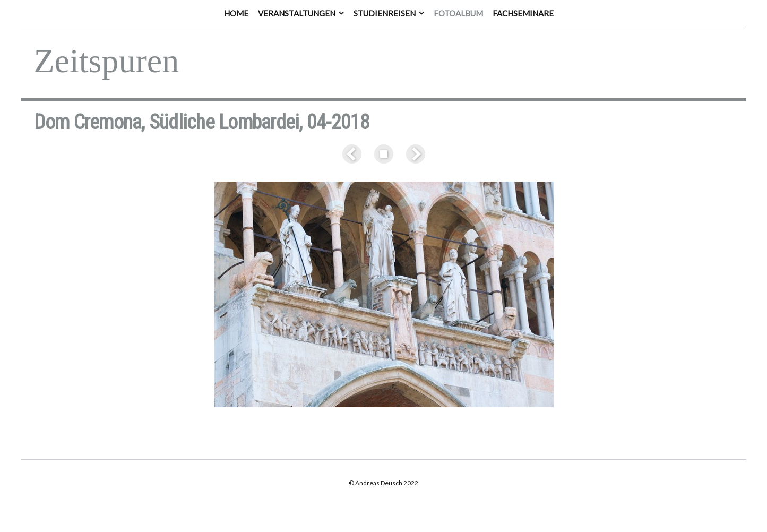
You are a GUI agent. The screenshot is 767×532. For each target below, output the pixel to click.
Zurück (354, 154)
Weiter (413, 154)
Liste (384, 154)
